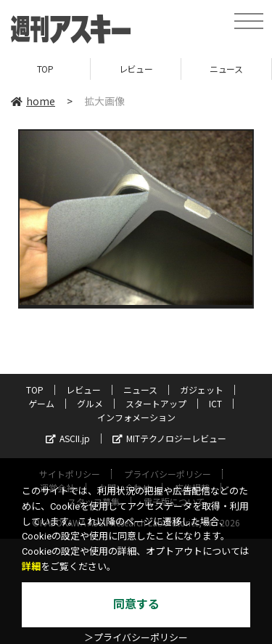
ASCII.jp (68, 438)
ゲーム (41, 403)
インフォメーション (136, 417)
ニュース (226, 69)
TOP (45, 69)
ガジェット (202, 390)
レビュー (136, 69)
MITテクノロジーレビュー (169, 438)
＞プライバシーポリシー (136, 638)
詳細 (31, 567)
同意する (136, 604)
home (33, 101)
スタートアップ (156, 403)
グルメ (90, 403)
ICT (215, 403)
